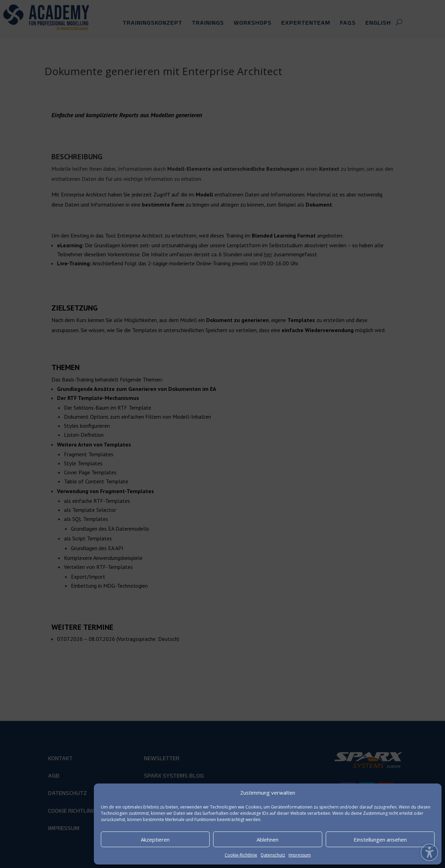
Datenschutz (273, 855)
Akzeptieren (155, 839)
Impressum (300, 855)
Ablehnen (268, 839)
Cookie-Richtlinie (241, 855)
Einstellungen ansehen (380, 839)
